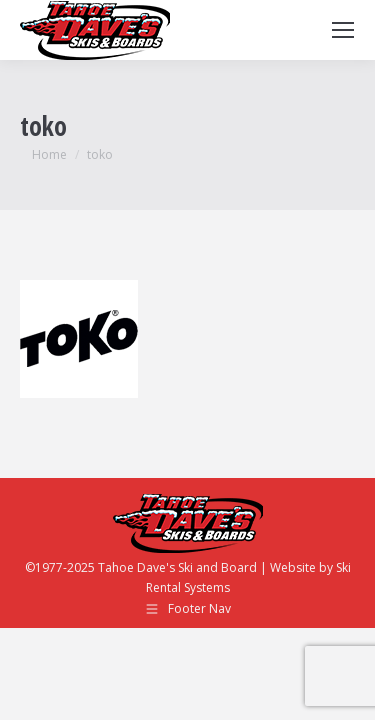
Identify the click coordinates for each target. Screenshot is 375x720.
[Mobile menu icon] (343, 30)
